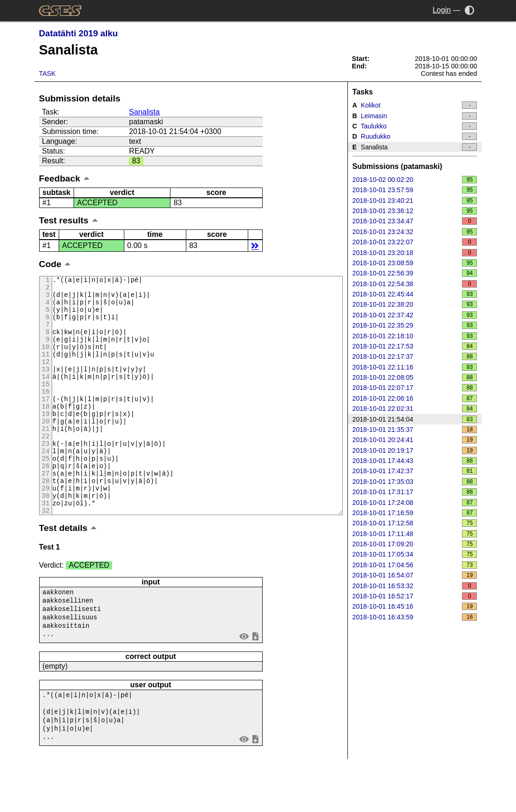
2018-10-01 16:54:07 (415, 575)
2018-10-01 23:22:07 (415, 242)
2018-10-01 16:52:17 (415, 596)
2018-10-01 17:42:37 (415, 471)
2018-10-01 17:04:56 (415, 565)
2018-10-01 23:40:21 (415, 201)
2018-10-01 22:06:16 (415, 398)
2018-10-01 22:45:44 (415, 294)
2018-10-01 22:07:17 (415, 388)
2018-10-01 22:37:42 (415, 315)
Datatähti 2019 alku (78, 33)
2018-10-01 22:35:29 (415, 325)
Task (48, 74)
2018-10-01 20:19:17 (415, 450)
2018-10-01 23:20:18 (415, 253)
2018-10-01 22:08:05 (415, 377)
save (255, 683)
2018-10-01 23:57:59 (415, 190)
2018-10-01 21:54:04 (415, 419)
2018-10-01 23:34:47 (415, 221)
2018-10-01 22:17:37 (415, 356)
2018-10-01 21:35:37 (415, 429)
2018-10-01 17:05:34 (415, 554)
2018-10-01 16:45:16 (415, 606)
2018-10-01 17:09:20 (415, 544)
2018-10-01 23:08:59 (415, 263)
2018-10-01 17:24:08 (415, 503)
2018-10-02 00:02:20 (415, 180)
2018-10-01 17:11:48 (415, 534)
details (255, 245)
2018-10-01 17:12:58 (415, 523)
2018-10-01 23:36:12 (415, 211)
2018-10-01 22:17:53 (415, 346)
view (244, 683)
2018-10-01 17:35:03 (415, 482)
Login (442, 10)
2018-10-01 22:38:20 (415, 304)
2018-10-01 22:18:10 (415, 336)
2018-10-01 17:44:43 (415, 461)
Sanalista (144, 112)
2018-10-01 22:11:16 (415, 367)
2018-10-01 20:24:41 (415, 440)
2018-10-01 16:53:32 (415, 586)
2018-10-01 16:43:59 (415, 617)
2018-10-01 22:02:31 (415, 409)
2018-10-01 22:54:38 (415, 284)
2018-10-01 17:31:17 (415, 492)
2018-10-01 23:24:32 (415, 232)
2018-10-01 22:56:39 (415, 273)
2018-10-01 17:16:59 (415, 513)
